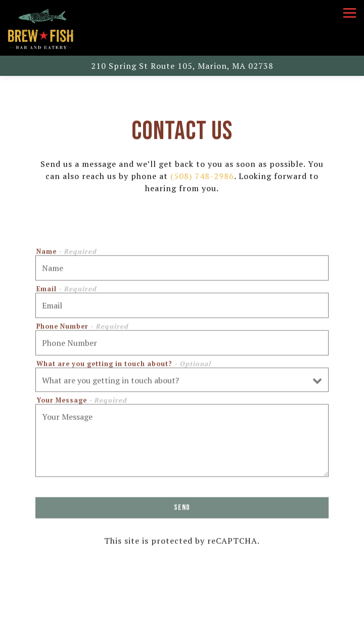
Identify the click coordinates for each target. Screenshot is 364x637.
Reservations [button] (182, 626)
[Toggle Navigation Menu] (350, 13)
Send (182, 510)
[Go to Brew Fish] (182, 66)
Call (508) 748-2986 (182, 604)
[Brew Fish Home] (40, 28)
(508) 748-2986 (202, 177)
